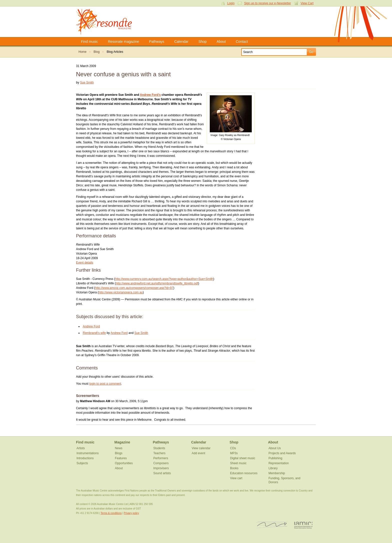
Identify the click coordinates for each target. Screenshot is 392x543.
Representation (279, 463)
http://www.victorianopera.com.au (121, 292)
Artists (81, 448)
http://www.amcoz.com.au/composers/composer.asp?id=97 (134, 288)
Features (121, 458)
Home (82, 52)
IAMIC (303, 525)
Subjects (82, 463)
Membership (277, 473)
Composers (161, 463)
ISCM (272, 525)
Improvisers (161, 468)
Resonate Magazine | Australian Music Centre (109, 22)
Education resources (244, 473)
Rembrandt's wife (94, 333)
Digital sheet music (243, 458)
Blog (96, 52)
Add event (198, 453)
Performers (161, 458)
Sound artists (162, 473)
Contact (242, 42)
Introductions (85, 458)
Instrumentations (88, 453)
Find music (89, 42)
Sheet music (238, 463)
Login (231, 3)
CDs (233, 448)
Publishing (275, 458)
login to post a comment (105, 384)
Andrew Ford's (150, 95)
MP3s (234, 453)
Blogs (119, 453)
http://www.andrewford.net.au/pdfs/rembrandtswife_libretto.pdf (157, 283)
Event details (85, 263)
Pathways (157, 42)
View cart (236, 478)
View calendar (201, 448)
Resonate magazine (124, 42)
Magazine (122, 442)
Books (234, 468)
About (221, 42)
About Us (275, 448)
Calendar (181, 42)
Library (273, 468)
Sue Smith (87, 83)
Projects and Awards (282, 453)
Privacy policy (131, 513)
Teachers (159, 453)
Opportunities (124, 463)
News (119, 448)
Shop (203, 42)
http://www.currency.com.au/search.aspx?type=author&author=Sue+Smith (164, 279)
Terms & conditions (111, 513)
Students (159, 448)
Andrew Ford (91, 326)
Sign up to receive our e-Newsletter (267, 3)
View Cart (307, 3)
